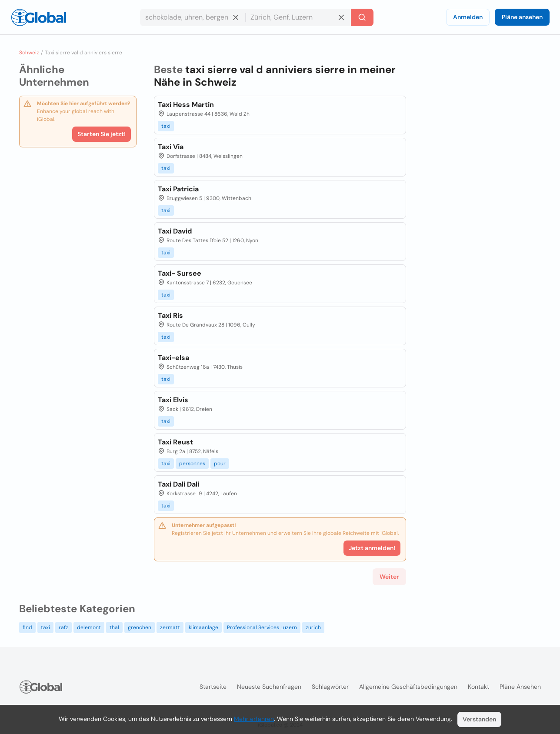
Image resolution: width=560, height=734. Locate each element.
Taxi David (175, 231)
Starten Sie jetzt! (102, 134)
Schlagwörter (330, 687)
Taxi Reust (175, 442)
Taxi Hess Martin (186, 105)
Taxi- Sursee (180, 273)
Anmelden (468, 17)
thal (114, 627)
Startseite (213, 687)
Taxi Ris (170, 315)
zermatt (170, 627)
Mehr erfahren (254, 719)
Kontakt (478, 687)
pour (220, 464)
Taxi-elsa (173, 358)
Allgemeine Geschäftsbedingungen (408, 687)
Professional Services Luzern (262, 627)
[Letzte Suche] (362, 17)
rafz (63, 627)
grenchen (140, 627)
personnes (192, 464)
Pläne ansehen (522, 17)
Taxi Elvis (173, 400)
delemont (89, 627)
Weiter (389, 577)
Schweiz (29, 53)
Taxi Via (171, 147)
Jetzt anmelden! (372, 548)
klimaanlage (203, 627)
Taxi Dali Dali (178, 484)
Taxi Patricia (178, 189)
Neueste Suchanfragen (269, 687)
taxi (166, 126)
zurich (313, 627)
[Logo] (39, 17)
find (27, 627)
